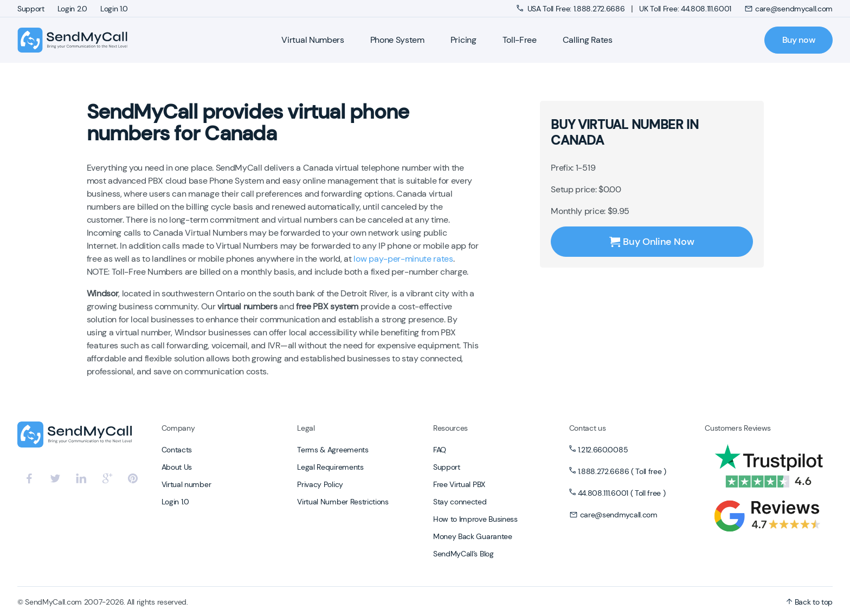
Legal (306, 428)
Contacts (177, 450)
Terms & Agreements (333, 450)
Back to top (809, 602)
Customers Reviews (738, 428)
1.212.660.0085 (603, 450)
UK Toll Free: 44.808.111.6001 (685, 9)
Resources (450, 428)
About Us (177, 467)
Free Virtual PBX (459, 484)
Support (31, 9)
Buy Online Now (652, 242)
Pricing (463, 40)
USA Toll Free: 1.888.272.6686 (572, 9)
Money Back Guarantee (473, 536)
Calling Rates (588, 40)
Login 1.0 (114, 9)
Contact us (588, 428)
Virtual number (186, 484)
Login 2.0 (72, 9)
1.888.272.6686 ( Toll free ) (622, 471)
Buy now (799, 40)
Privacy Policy (320, 484)
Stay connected (460, 502)
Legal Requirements (330, 467)
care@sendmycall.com (788, 9)
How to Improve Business (475, 519)
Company (178, 428)
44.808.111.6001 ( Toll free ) (622, 493)
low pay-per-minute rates (403, 259)
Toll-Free (520, 40)
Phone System (397, 40)
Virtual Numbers (313, 40)
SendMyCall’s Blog (463, 554)
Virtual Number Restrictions (343, 502)
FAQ (440, 450)
